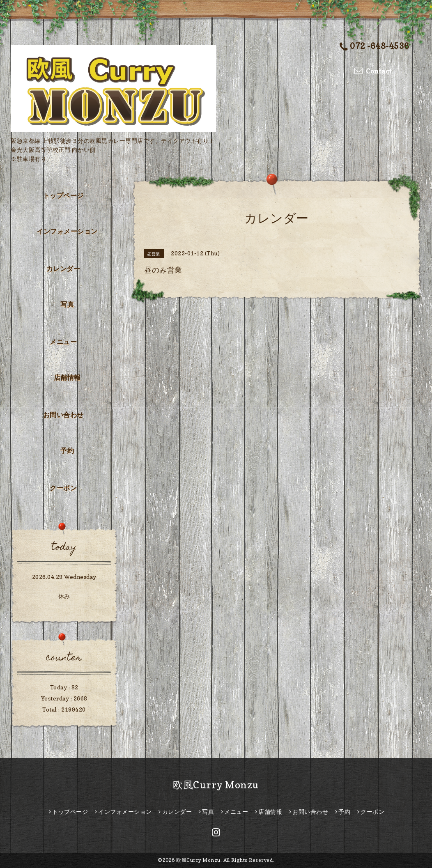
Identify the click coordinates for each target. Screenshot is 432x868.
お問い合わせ (63, 415)
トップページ (63, 195)
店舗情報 (67, 377)
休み (64, 596)
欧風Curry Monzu (216, 785)
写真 (67, 304)
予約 (67, 450)
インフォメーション (67, 231)
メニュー (63, 342)
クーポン (63, 488)
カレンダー (63, 269)
